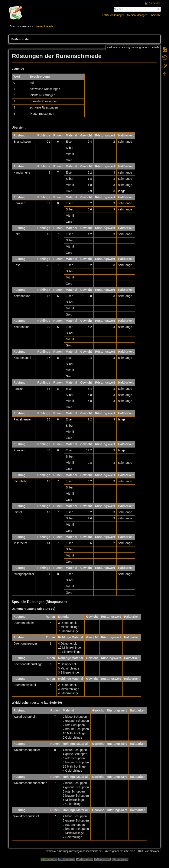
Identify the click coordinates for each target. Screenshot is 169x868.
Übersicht (155, 15)
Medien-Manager (137, 15)
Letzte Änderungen (114, 15)
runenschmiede (44, 26)
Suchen (158, 9)
